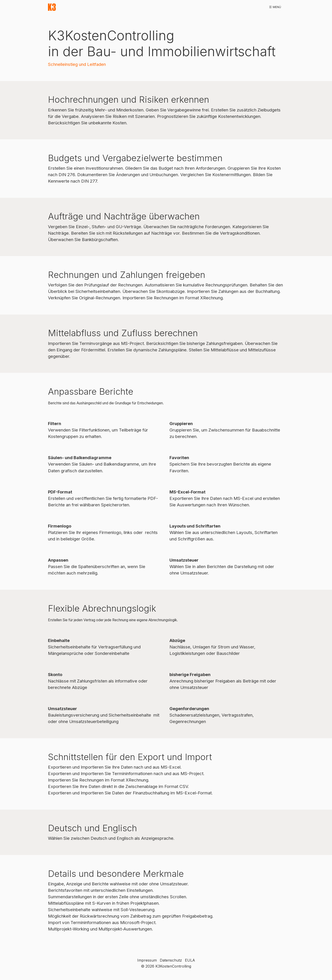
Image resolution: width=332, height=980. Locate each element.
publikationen (193, 7)
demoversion (118, 7)
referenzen (144, 7)
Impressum (147, 960)
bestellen (167, 7)
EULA (190, 960)
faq (253, 7)
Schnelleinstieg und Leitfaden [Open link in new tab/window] (77, 64)
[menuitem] (72, 7)
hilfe (240, 7)
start (72, 7)
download (93, 7)
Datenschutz (171, 960)
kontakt (270, 7)
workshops (221, 7)
